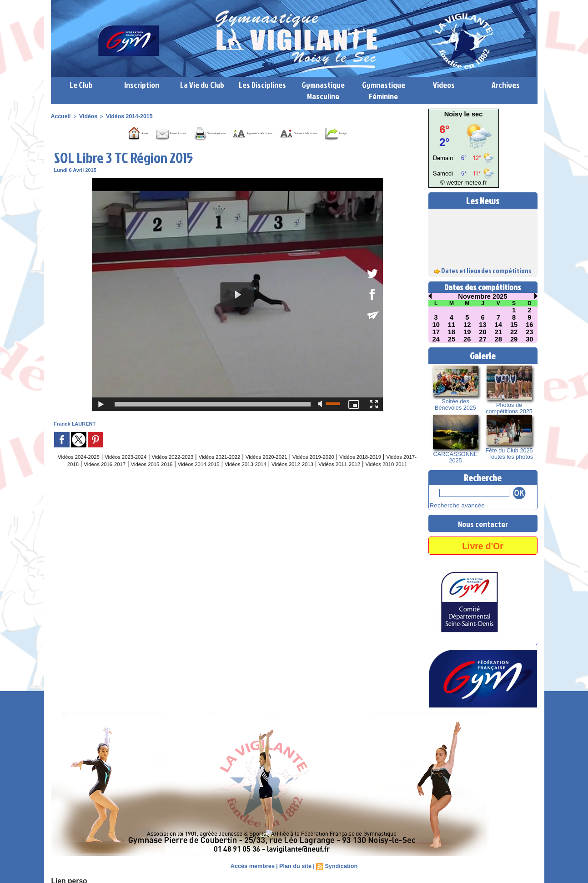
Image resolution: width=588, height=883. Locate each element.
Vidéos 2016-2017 (177, 477)
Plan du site (295, 865)
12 (467, 325)
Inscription (142, 85)
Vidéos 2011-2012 (219, 484)
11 (452, 325)
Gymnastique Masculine (323, 90)
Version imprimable (206, 132)
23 (530, 332)
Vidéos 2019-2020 (367, 469)
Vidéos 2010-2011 (275, 484)
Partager (248, 146)
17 (436, 332)
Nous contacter (483, 522)
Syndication (339, 865)
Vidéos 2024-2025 (83, 469)
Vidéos (85, 116)
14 (498, 325)
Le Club (81, 85)
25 (452, 339)
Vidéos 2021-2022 (253, 469)
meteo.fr (473, 183)
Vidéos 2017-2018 (120, 477)
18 (452, 332)
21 (498, 332)
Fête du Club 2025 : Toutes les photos (509, 454)
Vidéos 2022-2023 (196, 469)
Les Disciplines (262, 85)
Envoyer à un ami (131, 132)
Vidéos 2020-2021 (310, 469)
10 (436, 325)
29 (514, 339)
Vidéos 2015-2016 (234, 477)
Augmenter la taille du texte (294, 132)
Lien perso (66, 879)
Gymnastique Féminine (384, 90)
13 (483, 325)
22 (514, 332)
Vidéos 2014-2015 (123, 116)
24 (436, 339)
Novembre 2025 (483, 296)
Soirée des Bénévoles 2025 (455, 405)
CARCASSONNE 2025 (455, 457)
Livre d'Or (482, 544)
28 (498, 339)
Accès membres (254, 865)
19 (467, 332)
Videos (444, 85)
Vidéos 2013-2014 (347, 477)
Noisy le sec (464, 114)
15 (514, 325)
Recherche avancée (452, 505)
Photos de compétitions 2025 (509, 408)
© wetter (454, 183)
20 (483, 332)
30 (530, 339)
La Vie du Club (202, 85)
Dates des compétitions (483, 287)
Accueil (60, 116)
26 (467, 339)
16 (530, 325)
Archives (506, 85)
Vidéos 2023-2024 (140, 469)
